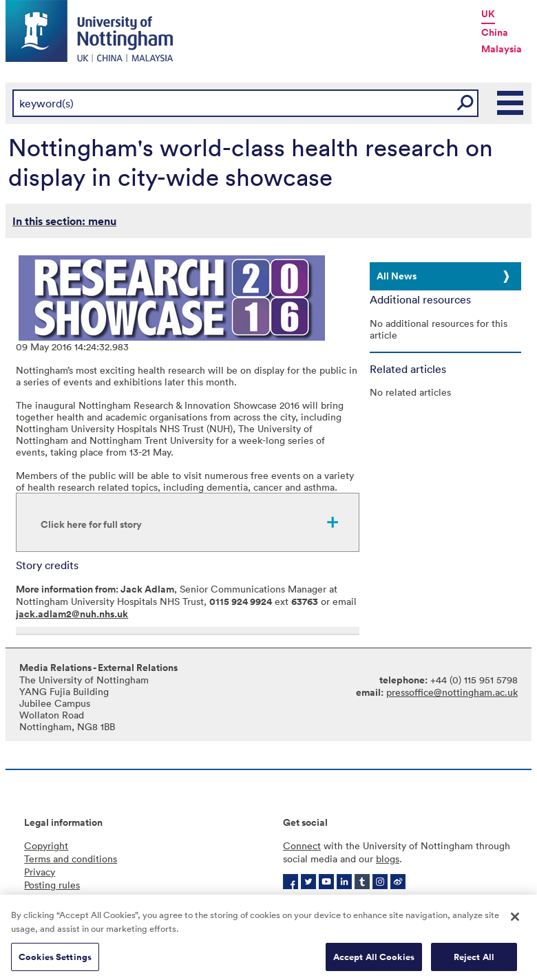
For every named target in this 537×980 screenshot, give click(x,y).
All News (397, 276)
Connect (302, 845)
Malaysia (502, 49)
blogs (388, 859)
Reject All (474, 959)
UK (488, 14)
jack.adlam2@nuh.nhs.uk (72, 614)
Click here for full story (91, 524)
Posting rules (52, 885)
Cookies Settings (55, 959)
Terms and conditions (71, 859)
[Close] (515, 919)
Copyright (46, 845)
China (495, 32)
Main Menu (511, 103)
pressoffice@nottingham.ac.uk (452, 692)
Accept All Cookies (374, 959)
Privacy (40, 872)
